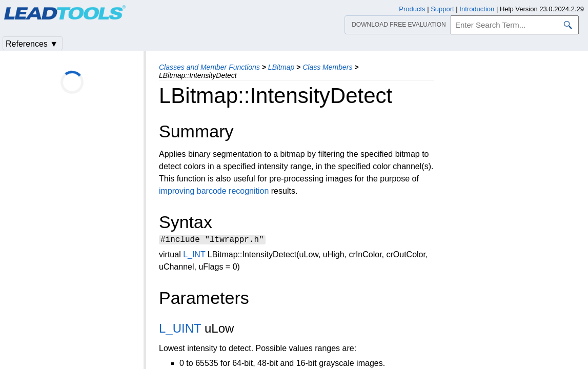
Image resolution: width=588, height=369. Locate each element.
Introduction (477, 9)
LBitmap (281, 67)
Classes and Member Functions (209, 67)
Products (412, 9)
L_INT (194, 256)
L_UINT (180, 330)
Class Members (327, 67)
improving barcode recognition (214, 191)
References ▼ (32, 44)
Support (442, 9)
